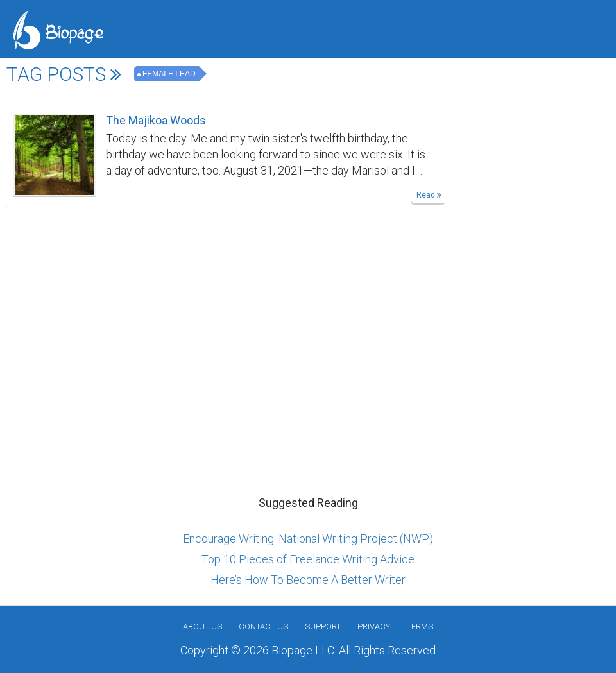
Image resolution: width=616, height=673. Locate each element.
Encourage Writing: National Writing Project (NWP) (308, 539)
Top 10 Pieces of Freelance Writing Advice (308, 559)
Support (323, 626)
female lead (169, 74)
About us (202, 626)
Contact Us (263, 626)
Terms (420, 626)
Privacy (374, 626)
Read (429, 195)
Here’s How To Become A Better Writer (308, 580)
